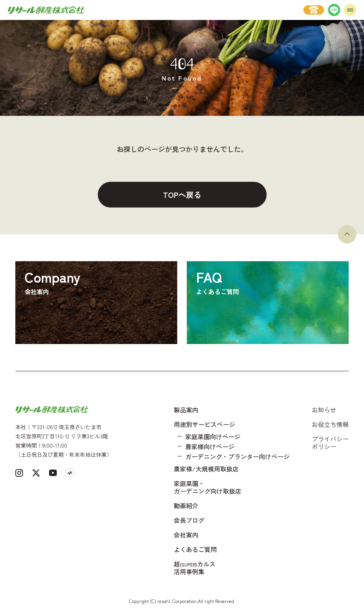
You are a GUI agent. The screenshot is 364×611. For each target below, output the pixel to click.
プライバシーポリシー (330, 443)
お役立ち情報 (330, 424)
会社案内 (186, 535)
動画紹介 (186, 506)
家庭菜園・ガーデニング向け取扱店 (208, 487)
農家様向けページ (210, 446)
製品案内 (186, 410)
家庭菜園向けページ (213, 436)
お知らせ (324, 410)
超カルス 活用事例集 (195, 568)
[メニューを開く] (350, 10)
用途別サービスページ (204, 424)
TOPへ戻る (182, 195)
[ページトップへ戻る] (347, 234)
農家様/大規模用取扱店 (206, 469)
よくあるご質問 (195, 549)
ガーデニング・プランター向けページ (237, 456)
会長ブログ (189, 520)
